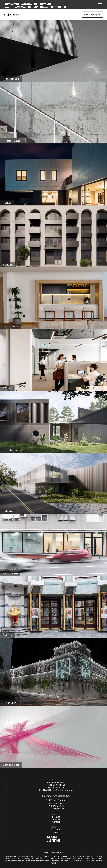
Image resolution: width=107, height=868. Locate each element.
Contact (56, 822)
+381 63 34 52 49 (56, 787)
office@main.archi (56, 782)
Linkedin (56, 832)
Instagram (56, 830)
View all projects (92, 15)
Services (56, 819)
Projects (56, 817)
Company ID (56, 809)
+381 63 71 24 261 (56, 785)
